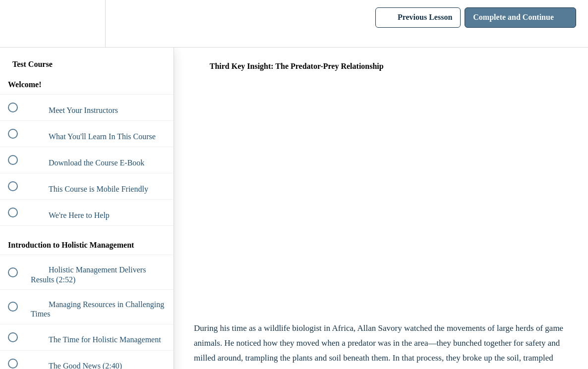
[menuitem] (87, 24)
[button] (18, 24)
